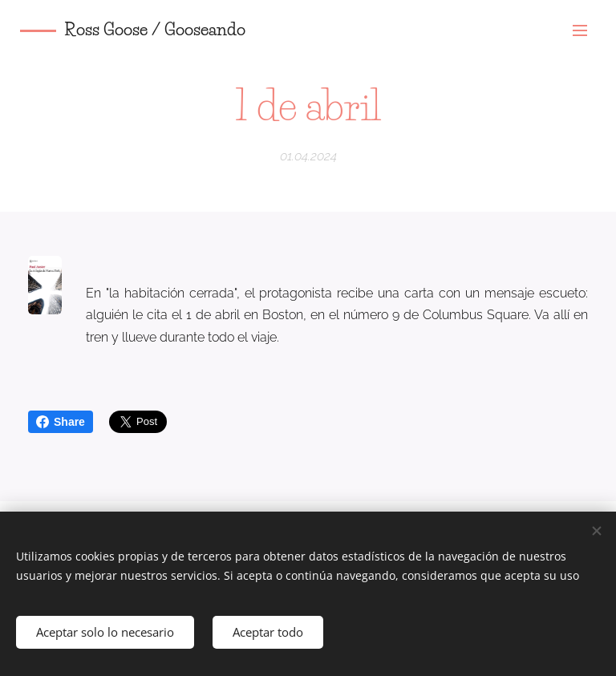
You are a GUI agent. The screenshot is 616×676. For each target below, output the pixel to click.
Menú (580, 30)
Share (61, 422)
